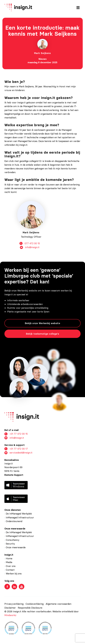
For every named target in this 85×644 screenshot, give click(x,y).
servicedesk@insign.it (18, 453)
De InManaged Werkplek (19, 514)
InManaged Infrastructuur (20, 518)
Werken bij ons (14, 574)
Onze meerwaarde (16, 547)
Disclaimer (10, 608)
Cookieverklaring (35, 604)
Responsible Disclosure (30, 608)
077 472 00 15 (30, 245)
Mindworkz (10, 615)
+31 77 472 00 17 (16, 449)
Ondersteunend (14, 521)
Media (9, 562)
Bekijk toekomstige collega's (42, 334)
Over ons (11, 566)
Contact (10, 570)
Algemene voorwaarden (58, 604)
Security (10, 544)
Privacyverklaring (14, 604)
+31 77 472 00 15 (16, 434)
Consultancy (13, 540)
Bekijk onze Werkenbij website (42, 323)
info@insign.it (30, 249)
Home (9, 558)
